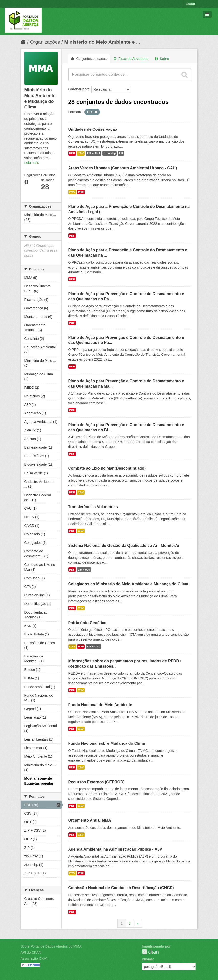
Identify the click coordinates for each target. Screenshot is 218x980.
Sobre (162, 59)
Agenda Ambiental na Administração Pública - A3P (115, 849)
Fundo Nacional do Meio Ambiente (100, 705)
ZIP (121, 153)
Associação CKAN (34, 958)
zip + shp (109, 153)
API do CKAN (31, 952)
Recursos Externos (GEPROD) (96, 782)
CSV (81, 153)
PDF (72, 153)
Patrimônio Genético (87, 623)
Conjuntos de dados (89, 59)
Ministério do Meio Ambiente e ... (102, 42)
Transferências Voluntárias (93, 507)
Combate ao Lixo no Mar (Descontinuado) (107, 468)
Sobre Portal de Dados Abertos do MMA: (52, 946)
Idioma (147, 959)
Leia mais (32, 163)
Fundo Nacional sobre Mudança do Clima (107, 743)
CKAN (150, 952)
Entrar (190, 4)
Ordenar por (78, 89)
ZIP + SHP (93, 153)
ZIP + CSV (93, 646)
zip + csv (84, 570)
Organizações (45, 42)
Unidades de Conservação (93, 129)
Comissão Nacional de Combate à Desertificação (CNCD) (121, 888)
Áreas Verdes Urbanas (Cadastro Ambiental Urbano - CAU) (123, 168)
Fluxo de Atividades (131, 59)
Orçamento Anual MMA (90, 820)
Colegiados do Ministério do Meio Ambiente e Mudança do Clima (128, 584)
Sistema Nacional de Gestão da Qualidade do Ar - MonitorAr (124, 545)
